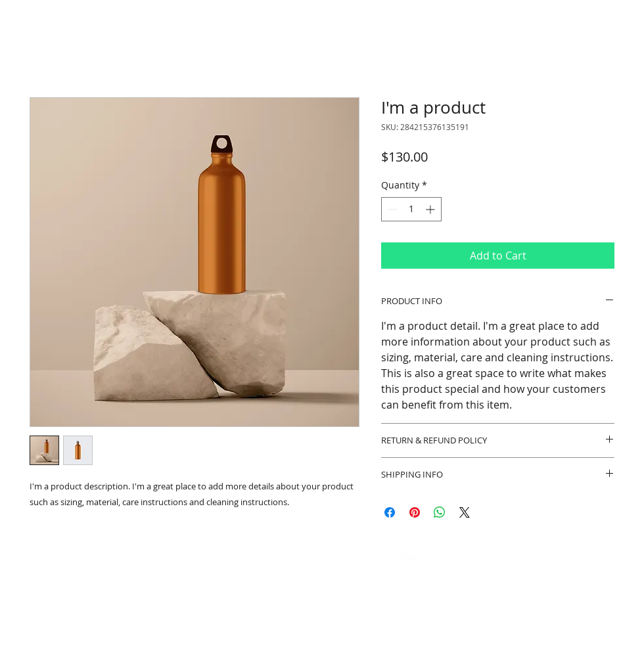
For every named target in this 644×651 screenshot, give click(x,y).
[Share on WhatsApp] (440, 512)
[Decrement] (391, 209)
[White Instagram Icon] (348, 558)
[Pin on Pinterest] (415, 512)
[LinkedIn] (363, 558)
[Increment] (431, 209)
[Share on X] (465, 512)
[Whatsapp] (332, 558)
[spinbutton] (411, 209)
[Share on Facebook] (390, 512)
